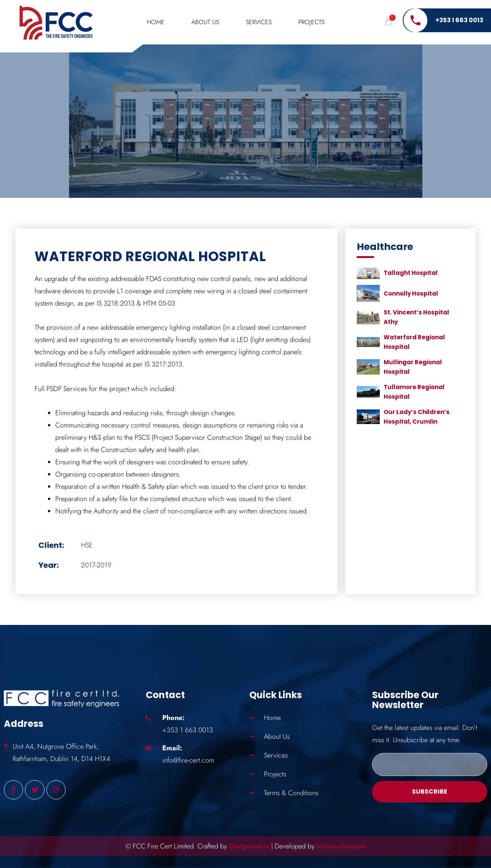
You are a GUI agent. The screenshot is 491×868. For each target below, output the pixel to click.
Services (259, 22)
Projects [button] (311, 22)
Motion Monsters (343, 846)
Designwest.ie (248, 846)
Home (156, 22)
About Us (205, 22)
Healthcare (385, 247)
